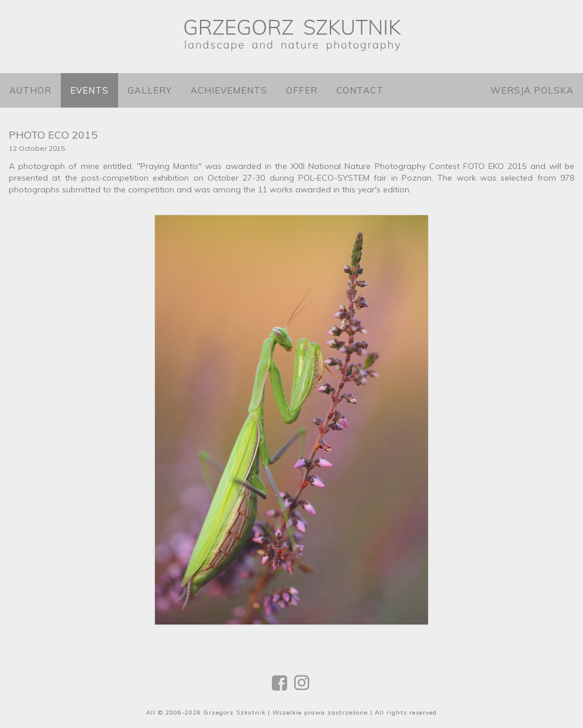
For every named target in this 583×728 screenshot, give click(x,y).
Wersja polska (532, 90)
